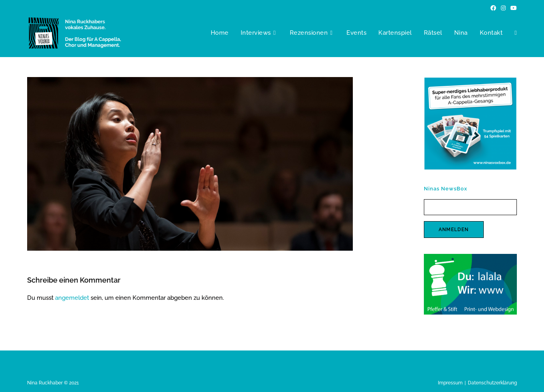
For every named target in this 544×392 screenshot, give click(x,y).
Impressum (450, 383)
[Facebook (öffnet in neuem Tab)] (493, 8)
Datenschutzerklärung (492, 383)
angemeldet (72, 298)
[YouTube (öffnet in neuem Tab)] (512, 8)
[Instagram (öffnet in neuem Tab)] (503, 8)
